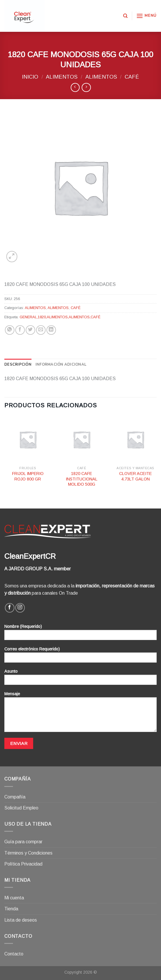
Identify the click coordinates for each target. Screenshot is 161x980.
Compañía (15, 797)
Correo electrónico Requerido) (80, 657)
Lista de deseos (21, 920)
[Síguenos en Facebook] (10, 608)
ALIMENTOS (62, 77)
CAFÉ (132, 77)
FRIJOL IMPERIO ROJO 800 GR (28, 476)
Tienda (11, 909)
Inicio (30, 77)
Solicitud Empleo (21, 808)
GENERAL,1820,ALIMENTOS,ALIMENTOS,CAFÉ (60, 317)
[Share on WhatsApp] (10, 330)
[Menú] (146, 16)
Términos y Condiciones (28, 853)
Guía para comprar (23, 842)
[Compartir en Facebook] (20, 330)
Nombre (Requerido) (80, 634)
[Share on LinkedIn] (51, 330)
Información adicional (61, 365)
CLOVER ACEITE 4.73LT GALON (135, 476)
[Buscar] (125, 16)
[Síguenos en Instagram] (20, 608)
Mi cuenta (14, 898)
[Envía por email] (41, 330)
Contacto (14, 954)
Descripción (18, 365)
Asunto (80, 679)
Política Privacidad (23, 864)
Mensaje (80, 714)
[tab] (18, 365)
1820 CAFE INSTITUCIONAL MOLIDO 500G (82, 479)
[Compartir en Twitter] (30, 330)
